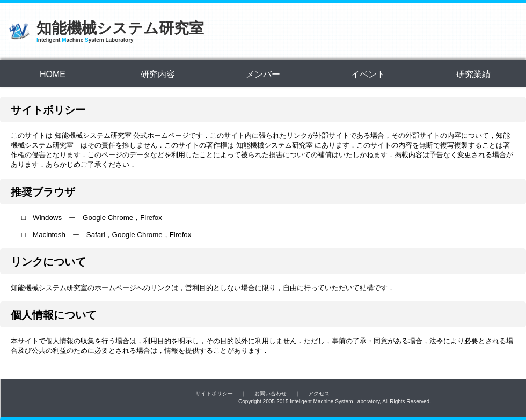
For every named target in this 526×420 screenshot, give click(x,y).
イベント (368, 74)
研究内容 (158, 74)
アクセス (319, 393)
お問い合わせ (271, 393)
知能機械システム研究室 (120, 28)
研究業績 (473, 74)
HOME (53, 74)
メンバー (263, 74)
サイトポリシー (214, 393)
